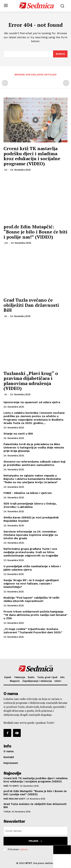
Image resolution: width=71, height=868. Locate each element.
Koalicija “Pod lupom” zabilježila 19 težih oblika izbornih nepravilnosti (31, 599)
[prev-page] (5, 83)
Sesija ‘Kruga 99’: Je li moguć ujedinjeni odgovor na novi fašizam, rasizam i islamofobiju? (31, 584)
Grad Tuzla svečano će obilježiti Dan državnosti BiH (31, 305)
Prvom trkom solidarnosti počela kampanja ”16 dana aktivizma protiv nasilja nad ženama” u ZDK (35, 615)
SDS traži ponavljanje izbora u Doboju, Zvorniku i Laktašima (30, 505)
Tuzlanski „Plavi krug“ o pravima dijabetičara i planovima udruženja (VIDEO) (31, 381)
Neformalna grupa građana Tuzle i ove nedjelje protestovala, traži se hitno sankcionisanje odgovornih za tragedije (31, 552)
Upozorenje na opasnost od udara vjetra (32, 402)
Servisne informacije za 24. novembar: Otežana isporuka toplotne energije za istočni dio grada (31, 535)
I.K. (6, 316)
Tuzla (7, 812)
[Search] (60, 54)
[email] (35, 831)
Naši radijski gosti (14, 799)
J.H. (6, 243)
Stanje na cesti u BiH (18, 434)
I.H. (6, 170)
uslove (24, 849)
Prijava (36, 841)
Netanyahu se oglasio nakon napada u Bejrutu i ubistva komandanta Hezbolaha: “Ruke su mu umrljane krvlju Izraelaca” (32, 479)
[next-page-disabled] (66, 83)
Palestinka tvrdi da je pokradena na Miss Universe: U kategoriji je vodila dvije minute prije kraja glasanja (34, 447)
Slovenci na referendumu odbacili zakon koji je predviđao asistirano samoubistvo (34, 463)
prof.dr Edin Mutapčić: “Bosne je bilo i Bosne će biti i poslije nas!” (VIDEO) (35, 232)
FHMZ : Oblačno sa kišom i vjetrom (28, 493)
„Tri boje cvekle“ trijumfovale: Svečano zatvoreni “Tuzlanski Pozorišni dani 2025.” (33, 631)
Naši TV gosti (11, 786)
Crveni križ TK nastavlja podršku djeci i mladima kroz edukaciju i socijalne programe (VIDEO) (32, 156)
